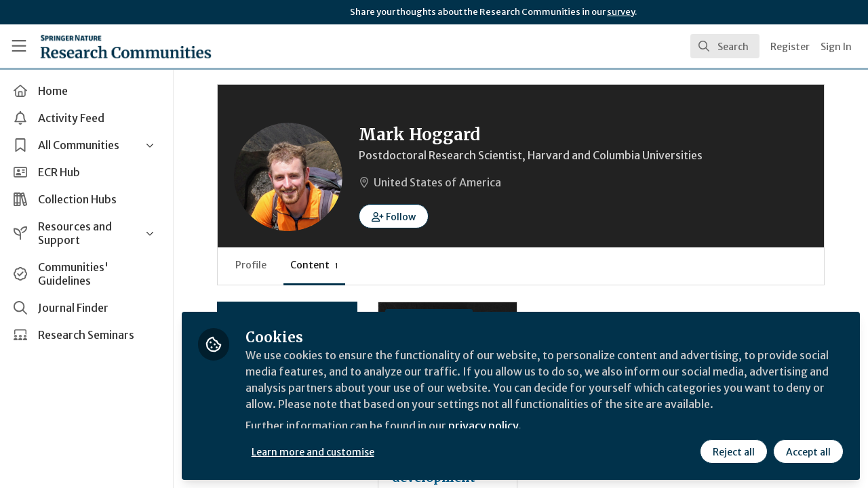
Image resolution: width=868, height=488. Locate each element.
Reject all (734, 452)
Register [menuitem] (790, 47)
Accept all (808, 452)
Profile (251, 265)
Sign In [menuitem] (836, 47)
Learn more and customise (313, 452)
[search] (725, 46)
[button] (394, 216)
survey (621, 12)
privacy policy (483, 426)
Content (314, 265)
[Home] (126, 46)
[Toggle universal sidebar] (19, 46)
